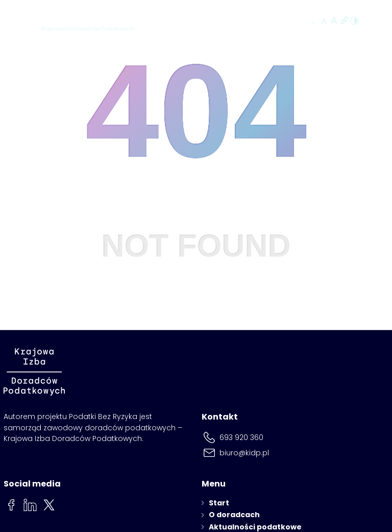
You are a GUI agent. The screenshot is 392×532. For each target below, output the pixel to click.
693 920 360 (241, 437)
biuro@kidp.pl (244, 453)
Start (219, 503)
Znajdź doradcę (265, 21)
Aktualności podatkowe (255, 527)
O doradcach (234, 515)
